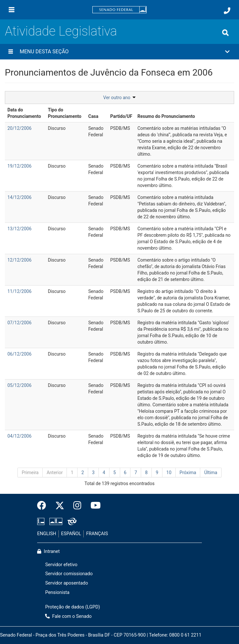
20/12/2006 (20, 128)
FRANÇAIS (97, 534)
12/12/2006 (20, 260)
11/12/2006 (20, 291)
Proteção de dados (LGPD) (73, 607)
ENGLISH (47, 534)
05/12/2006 (20, 385)
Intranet (48, 551)
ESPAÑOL (71, 534)
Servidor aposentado (67, 583)
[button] (119, 52)
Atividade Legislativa (61, 31)
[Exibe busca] (225, 33)
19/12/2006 (20, 166)
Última (211, 473)
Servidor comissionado (69, 574)
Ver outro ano (120, 98)
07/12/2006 (20, 323)
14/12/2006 (20, 197)
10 (169, 473)
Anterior (55, 473)
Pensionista (57, 592)
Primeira (30, 473)
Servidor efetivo (61, 565)
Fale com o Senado (68, 616)
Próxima (188, 473)
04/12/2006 (20, 436)
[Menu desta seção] (11, 52)
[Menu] (12, 10)
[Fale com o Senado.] (227, 11)
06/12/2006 (20, 354)
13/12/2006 (20, 229)
